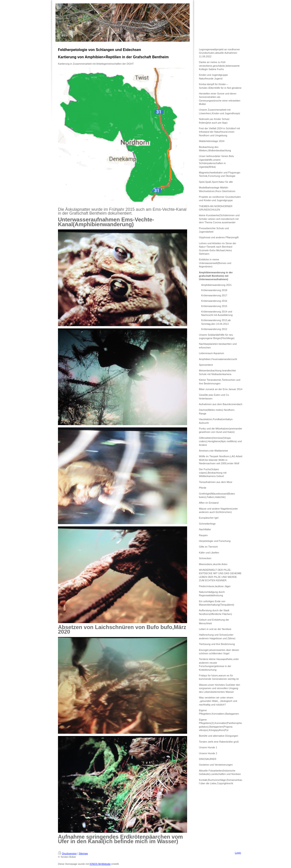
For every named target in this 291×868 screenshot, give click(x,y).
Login (238, 853)
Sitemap (83, 853)
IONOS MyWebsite (100, 864)
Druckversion (67, 853)
